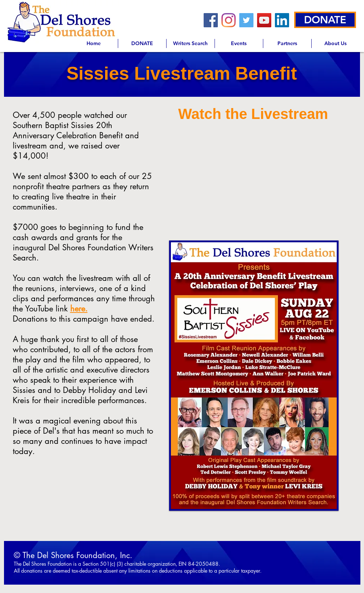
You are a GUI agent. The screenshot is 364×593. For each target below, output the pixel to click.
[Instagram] (229, 20)
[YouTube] (264, 20)
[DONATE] (325, 20)
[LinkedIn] (282, 20)
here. (79, 309)
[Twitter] (246, 20)
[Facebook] (211, 20)
